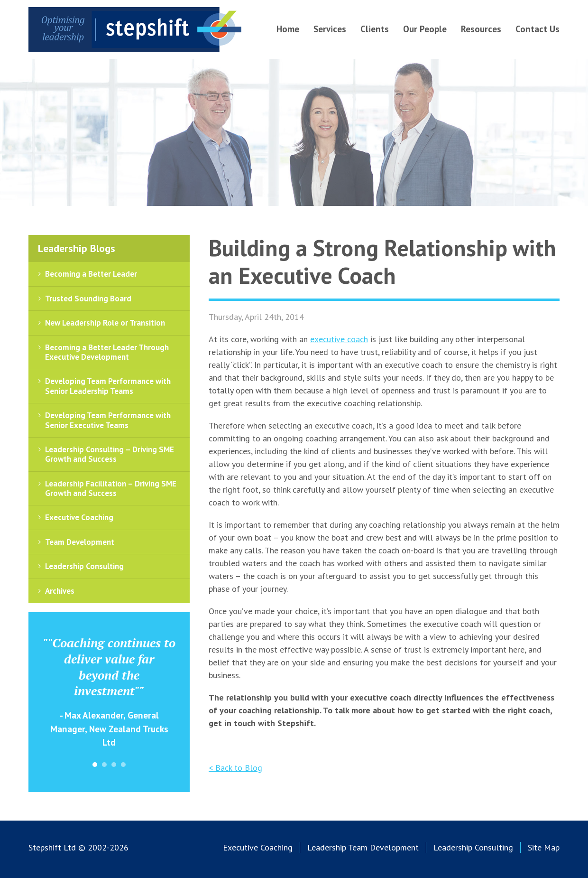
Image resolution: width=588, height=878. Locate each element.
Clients (375, 29)
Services (330, 29)
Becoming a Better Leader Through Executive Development (107, 352)
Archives (60, 591)
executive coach (339, 339)
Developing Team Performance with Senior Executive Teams (108, 420)
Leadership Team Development (363, 847)
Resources (481, 29)
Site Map (544, 847)
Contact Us (537, 29)
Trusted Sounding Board (88, 299)
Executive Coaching (79, 517)
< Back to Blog (235, 768)
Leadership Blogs (77, 248)
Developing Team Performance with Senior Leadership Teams (108, 386)
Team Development (80, 542)
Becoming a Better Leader (91, 274)
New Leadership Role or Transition (105, 323)
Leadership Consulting (84, 566)
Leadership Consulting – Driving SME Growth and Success (110, 454)
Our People (425, 29)
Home (288, 29)
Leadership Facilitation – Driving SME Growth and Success (111, 488)
